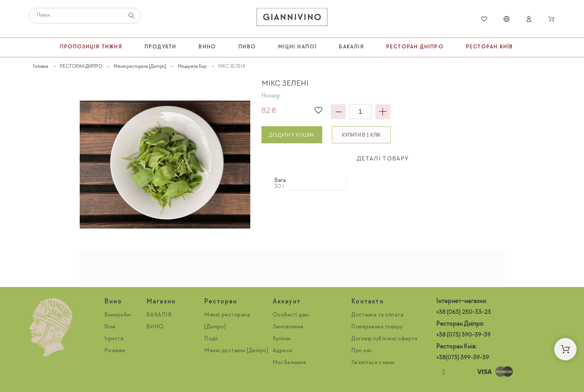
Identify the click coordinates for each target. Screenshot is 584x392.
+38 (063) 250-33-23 (464, 313)
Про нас (362, 351)
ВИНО (155, 327)
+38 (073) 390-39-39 (463, 335)
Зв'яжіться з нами (373, 363)
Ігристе (114, 339)
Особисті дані (291, 315)
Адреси (283, 351)
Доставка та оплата (377, 315)
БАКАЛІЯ (159, 315)
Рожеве (115, 351)
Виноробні (118, 315)
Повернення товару (377, 327)
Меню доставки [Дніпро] (236, 351)
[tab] (383, 160)
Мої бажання (289, 363)
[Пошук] (85, 16)
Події (211, 339)
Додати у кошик (292, 135)
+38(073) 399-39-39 (463, 358)
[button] (318, 110)
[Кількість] (361, 112)
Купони (282, 339)
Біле (110, 327)
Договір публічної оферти (384, 339)
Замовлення (288, 327)
